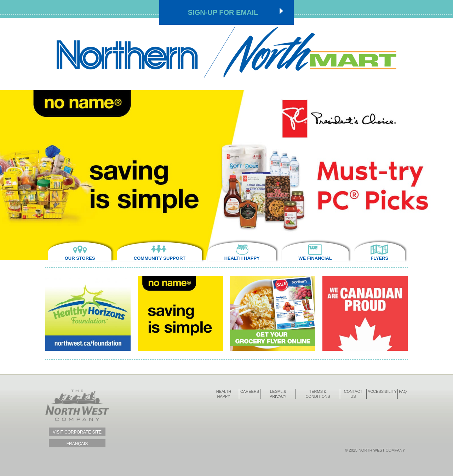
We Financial (315, 258)
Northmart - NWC (226, 52)
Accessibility (382, 391)
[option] (226, 175)
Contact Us (353, 394)
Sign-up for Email (223, 12)
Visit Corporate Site (77, 432)
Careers (250, 391)
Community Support (160, 258)
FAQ (403, 391)
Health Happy (242, 258)
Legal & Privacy (278, 394)
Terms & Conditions (318, 394)
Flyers (379, 258)
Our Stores (80, 258)
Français (77, 444)
